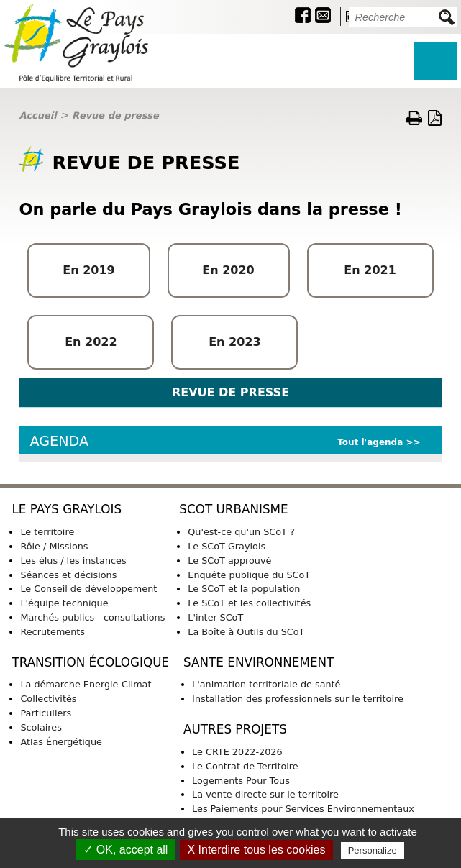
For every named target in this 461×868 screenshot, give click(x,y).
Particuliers (46, 713)
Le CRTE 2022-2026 (237, 752)
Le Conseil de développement (88, 589)
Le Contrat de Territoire (245, 766)
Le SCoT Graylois (227, 546)
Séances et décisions (68, 575)
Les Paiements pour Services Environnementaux (303, 809)
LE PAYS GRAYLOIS (67, 509)
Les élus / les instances (73, 561)
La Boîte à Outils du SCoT (246, 632)
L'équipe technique (64, 603)
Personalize (373, 850)
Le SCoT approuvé (229, 561)
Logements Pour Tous (241, 781)
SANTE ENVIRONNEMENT (259, 662)
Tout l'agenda (370, 442)
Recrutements (53, 632)
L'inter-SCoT (215, 617)
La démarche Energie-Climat (86, 684)
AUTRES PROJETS (235, 729)
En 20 (362, 270)
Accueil (37, 115)
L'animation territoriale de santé (266, 684)
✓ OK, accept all (125, 850)
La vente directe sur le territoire (265, 794)
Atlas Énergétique (61, 742)
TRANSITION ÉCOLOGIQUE (90, 662)
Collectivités (48, 699)
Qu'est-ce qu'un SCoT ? (241, 532)
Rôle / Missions (54, 546)
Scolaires (41, 727)
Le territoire (47, 532)
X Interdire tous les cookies (256, 850)
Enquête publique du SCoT (249, 575)
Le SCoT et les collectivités (249, 603)
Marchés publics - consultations (92, 617)
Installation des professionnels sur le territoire (298, 699)
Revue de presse (115, 115)
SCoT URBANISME (233, 509)
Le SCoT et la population (244, 589)
